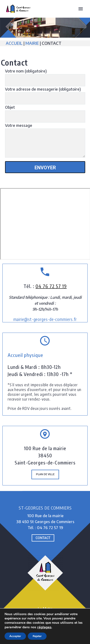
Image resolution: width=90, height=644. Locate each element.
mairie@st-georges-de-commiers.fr (45, 319)
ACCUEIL (15, 43)
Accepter (15, 636)
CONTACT (43, 538)
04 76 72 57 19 (51, 286)
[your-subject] (45, 116)
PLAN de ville (45, 474)
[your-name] (45, 80)
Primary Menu (81, 9)
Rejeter (37, 636)
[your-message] (45, 143)
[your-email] (45, 98)
